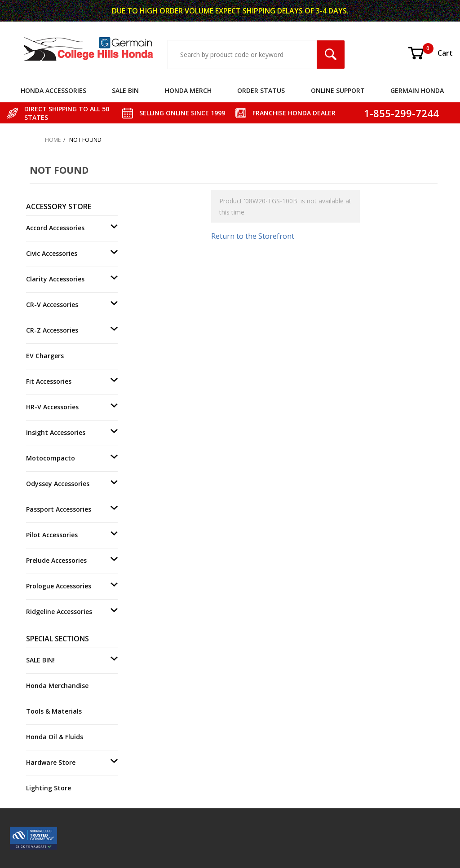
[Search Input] (242, 55)
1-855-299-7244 (401, 113)
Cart (430, 53)
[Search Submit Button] (331, 55)
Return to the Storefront (253, 236)
